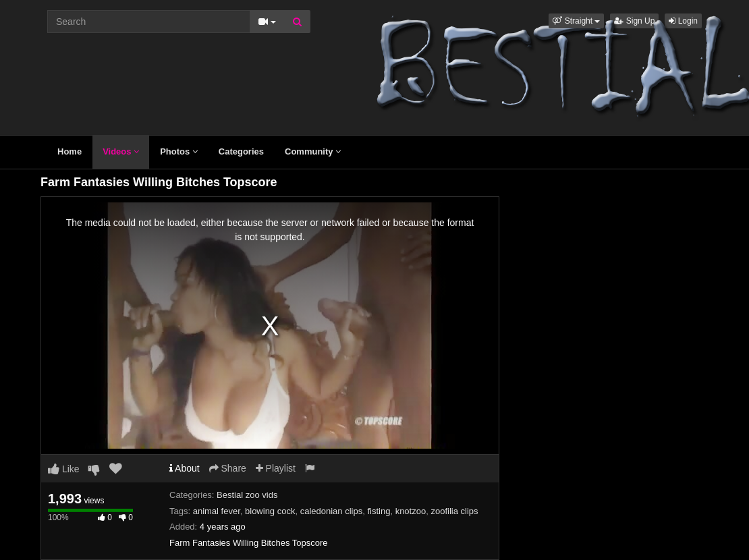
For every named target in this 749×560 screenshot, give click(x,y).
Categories (241, 151)
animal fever (217, 511)
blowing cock (270, 511)
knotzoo (411, 511)
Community (313, 151)
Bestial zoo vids (247, 495)
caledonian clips (332, 511)
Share (228, 468)
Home (70, 151)
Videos (121, 151)
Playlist (276, 468)
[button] (576, 21)
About (185, 468)
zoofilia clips (454, 511)
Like (64, 469)
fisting (379, 511)
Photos (179, 151)
